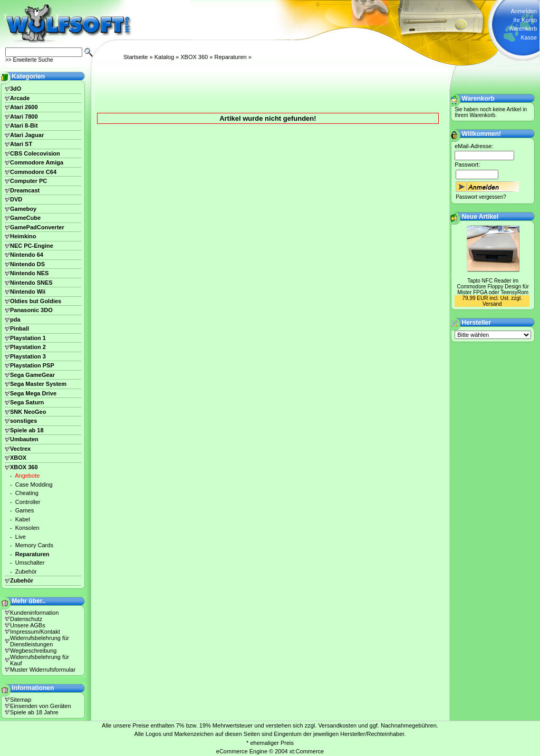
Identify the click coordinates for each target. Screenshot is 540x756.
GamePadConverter (37, 227)
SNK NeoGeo (28, 412)
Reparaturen (230, 57)
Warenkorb (523, 28)
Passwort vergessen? (481, 197)
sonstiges (23, 421)
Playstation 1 (28, 338)
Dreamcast (25, 190)
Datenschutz (26, 619)
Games (25, 510)
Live (21, 537)
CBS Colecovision (35, 153)
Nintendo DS (27, 264)
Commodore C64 (33, 172)
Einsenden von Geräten (41, 706)
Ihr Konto (525, 20)
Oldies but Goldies (36, 301)
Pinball (20, 328)
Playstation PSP (32, 365)
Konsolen (27, 528)
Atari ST (21, 144)
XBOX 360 (194, 57)
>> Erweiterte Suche (29, 60)
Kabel (23, 519)
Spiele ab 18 (27, 430)
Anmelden (524, 11)
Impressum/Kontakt (35, 632)
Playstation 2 (28, 347)
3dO (16, 89)
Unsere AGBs (28, 625)
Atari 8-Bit (24, 125)
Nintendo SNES (31, 283)
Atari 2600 (24, 107)
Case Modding (34, 484)
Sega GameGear (32, 375)
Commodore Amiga (37, 162)
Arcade (20, 98)
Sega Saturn (27, 402)
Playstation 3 (28, 356)
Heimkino (23, 236)
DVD (16, 199)
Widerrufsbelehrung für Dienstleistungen (40, 641)
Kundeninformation (34, 613)
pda (15, 319)
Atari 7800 (24, 117)
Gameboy (23, 209)
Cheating (27, 493)
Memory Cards (34, 545)
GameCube (25, 218)
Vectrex (20, 449)
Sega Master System (38, 384)
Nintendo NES (29, 273)
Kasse (529, 37)
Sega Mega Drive (33, 393)
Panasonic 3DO (31, 310)
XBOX (18, 458)
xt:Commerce (307, 751)
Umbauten (24, 439)
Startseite (136, 57)
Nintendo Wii (28, 292)
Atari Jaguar (27, 135)
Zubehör (26, 571)
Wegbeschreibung (33, 651)
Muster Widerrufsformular (43, 670)
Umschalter (30, 563)
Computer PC (28, 181)
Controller (28, 502)
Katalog (164, 57)
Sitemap (21, 700)
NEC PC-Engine (32, 246)
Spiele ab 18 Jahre (34, 712)
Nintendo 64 (27, 255)
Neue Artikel (480, 217)
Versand (492, 304)
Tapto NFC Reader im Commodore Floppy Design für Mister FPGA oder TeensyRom (493, 287)
